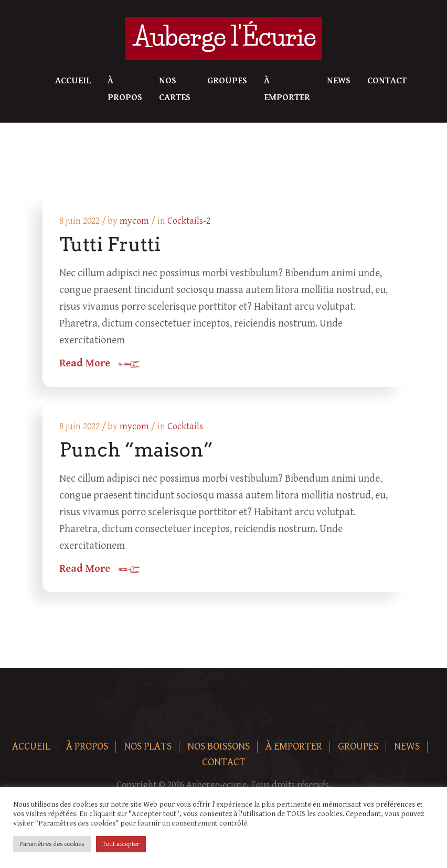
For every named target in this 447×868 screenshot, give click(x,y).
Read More (85, 364)
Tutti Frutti (110, 244)
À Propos (125, 89)
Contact (387, 81)
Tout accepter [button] (121, 844)
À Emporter (287, 89)
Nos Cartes (175, 89)
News (339, 81)
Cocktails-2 (189, 221)
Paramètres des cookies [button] (52, 844)
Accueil (73, 81)
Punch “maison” (136, 450)
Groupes (227, 81)
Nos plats (148, 747)
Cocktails (185, 426)
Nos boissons (219, 747)
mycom (134, 221)
